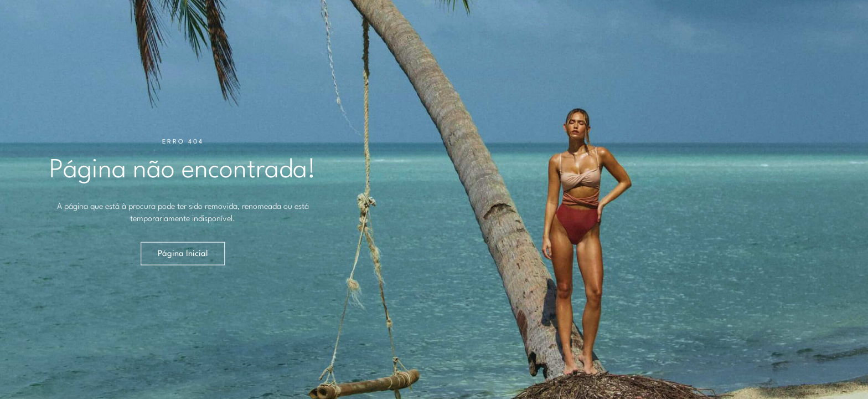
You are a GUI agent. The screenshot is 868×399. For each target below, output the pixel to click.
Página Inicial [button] (183, 254)
